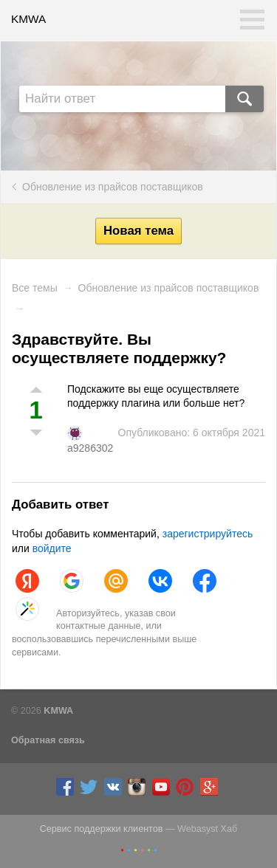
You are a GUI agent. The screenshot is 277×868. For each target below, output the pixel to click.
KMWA (28, 19)
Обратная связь (48, 740)
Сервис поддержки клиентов (102, 829)
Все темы (35, 288)
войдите (52, 548)
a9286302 (90, 448)
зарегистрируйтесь (208, 534)
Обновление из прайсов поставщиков (113, 187)
